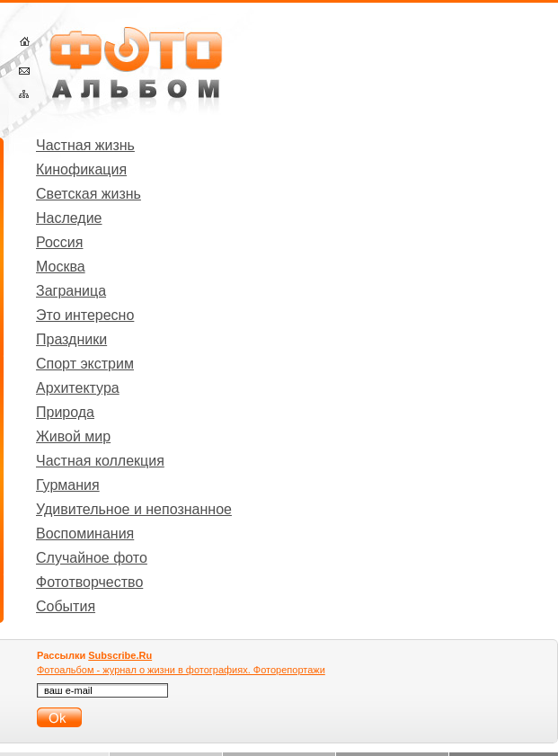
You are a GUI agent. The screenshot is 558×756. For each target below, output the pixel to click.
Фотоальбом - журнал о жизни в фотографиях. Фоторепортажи (181, 670)
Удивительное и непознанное (134, 509)
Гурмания (68, 485)
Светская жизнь (89, 194)
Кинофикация (81, 169)
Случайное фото (92, 558)
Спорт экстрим (85, 364)
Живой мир (73, 436)
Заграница (71, 291)
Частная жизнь (85, 145)
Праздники (71, 339)
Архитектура (78, 388)
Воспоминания (85, 534)
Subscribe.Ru (120, 655)
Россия (59, 242)
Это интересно (85, 315)
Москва (61, 267)
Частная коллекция (100, 461)
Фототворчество (89, 582)
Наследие (69, 218)
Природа (65, 412)
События (66, 606)
